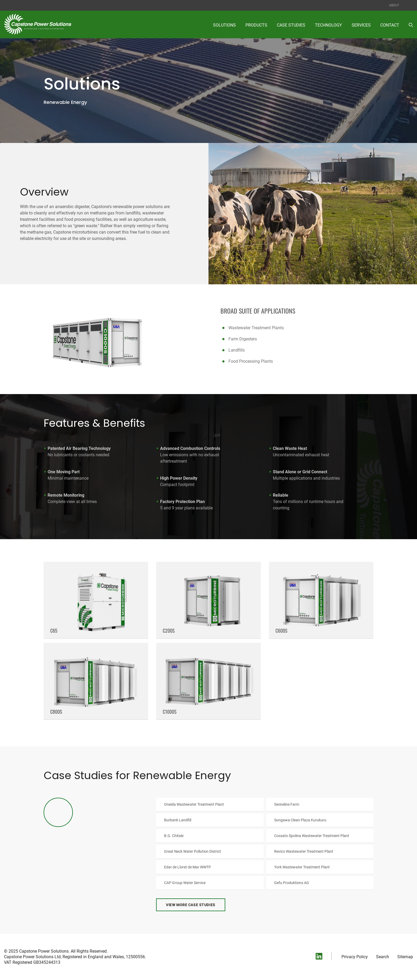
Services (361, 25)
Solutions (224, 25)
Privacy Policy (355, 958)
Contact (390, 25)
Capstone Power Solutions (44, 953)
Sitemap (405, 958)
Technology (328, 25)
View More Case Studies (191, 906)
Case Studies (291, 25)
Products (256, 25)
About (394, 5)
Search (383, 958)
